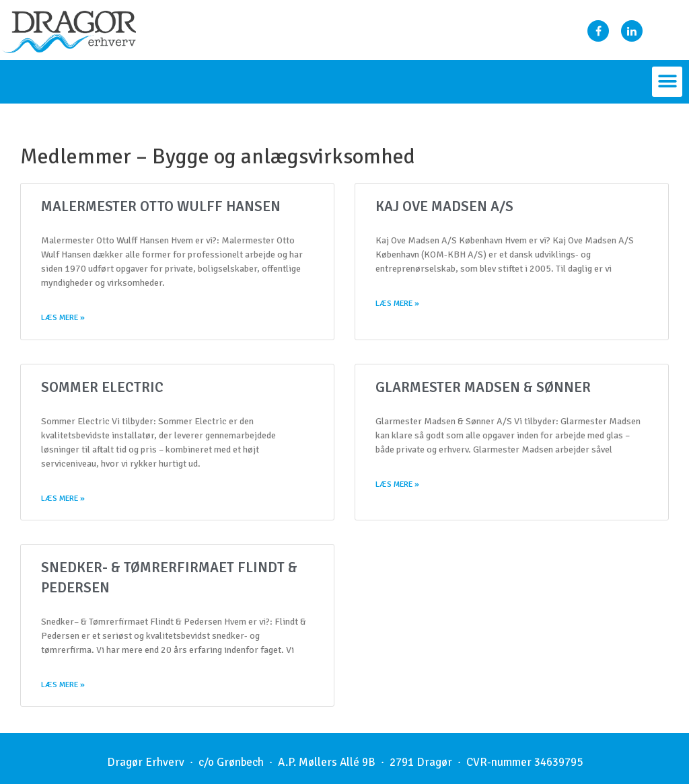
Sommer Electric (102, 388)
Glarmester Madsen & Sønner (483, 388)
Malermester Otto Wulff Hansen (161, 206)
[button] (667, 82)
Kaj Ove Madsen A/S (444, 206)
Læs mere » (63, 318)
